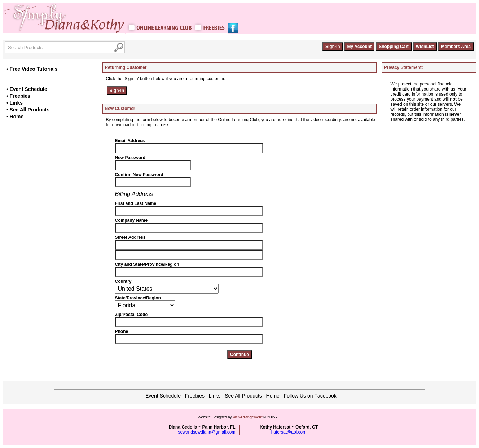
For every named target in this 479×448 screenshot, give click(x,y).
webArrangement (248, 417)
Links (16, 103)
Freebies (20, 96)
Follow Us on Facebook (310, 396)
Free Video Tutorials (33, 69)
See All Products (29, 110)
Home (16, 117)
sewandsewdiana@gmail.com (207, 432)
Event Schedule (28, 89)
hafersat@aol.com (289, 432)
